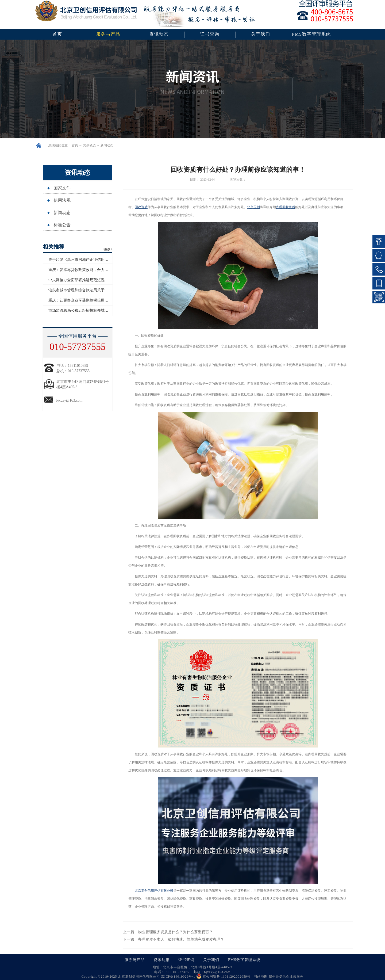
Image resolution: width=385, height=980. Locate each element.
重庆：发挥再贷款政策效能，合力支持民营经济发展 (91, 270)
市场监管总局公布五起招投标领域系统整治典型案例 (91, 310)
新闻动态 (107, 145)
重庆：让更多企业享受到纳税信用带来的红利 (86, 300)
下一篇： (174, 939)
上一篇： (168, 932)
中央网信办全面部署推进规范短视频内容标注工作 (90, 280)
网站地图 (260, 977)
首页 (57, 34)
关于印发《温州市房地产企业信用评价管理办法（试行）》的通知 (103, 260)
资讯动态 (89, 145)
